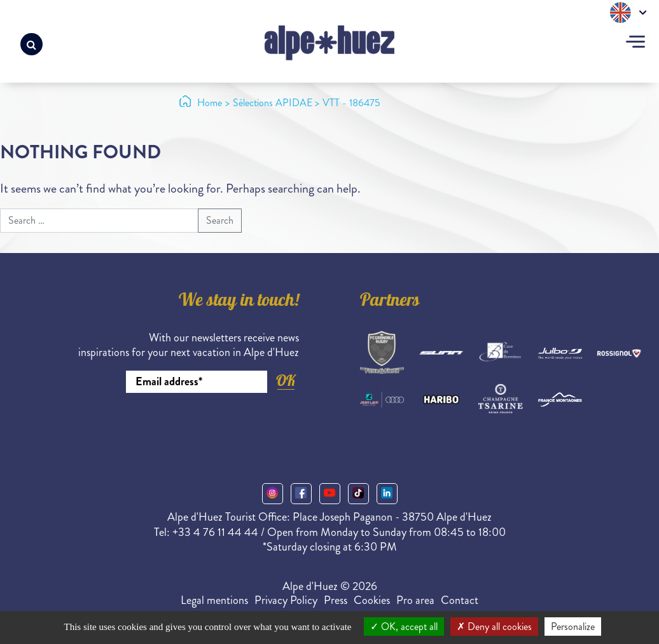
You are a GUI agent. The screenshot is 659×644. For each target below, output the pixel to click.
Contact (460, 600)
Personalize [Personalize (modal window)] (573, 627)
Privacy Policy (286, 600)
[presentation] (202, 428)
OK (286, 380)
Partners (390, 302)
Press (336, 600)
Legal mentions (214, 600)
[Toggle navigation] (635, 43)
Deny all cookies (494, 627)
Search (220, 220)
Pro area (415, 600)
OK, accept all (404, 627)
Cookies (372, 600)
